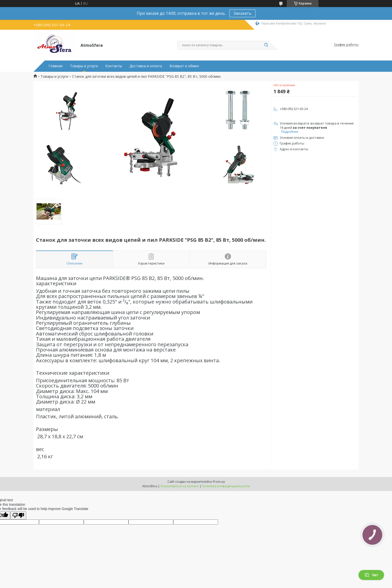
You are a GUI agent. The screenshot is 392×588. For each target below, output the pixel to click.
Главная (55, 66)
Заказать (242, 13)
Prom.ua (219, 482)
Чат (371, 575)
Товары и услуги (84, 66)
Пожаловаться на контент (180, 486)
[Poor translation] (18, 515)
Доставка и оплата (146, 66)
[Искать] (266, 45)
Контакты (114, 66)
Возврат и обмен (184, 66)
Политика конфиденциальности (226, 486)
